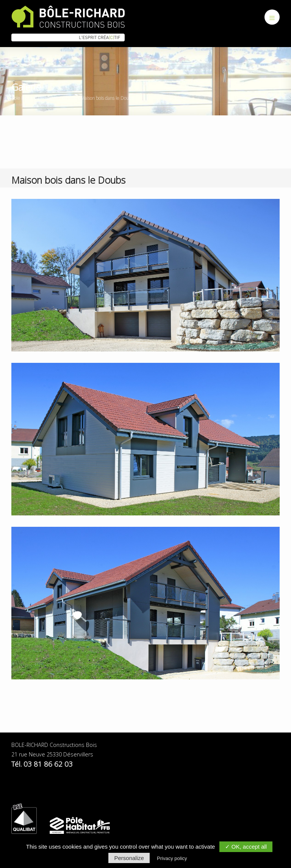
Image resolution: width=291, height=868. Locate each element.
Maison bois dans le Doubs (107, 98)
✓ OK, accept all (246, 847)
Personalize (129, 858)
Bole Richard (24, 98)
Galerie (69, 98)
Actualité (49, 98)
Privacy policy (172, 858)
